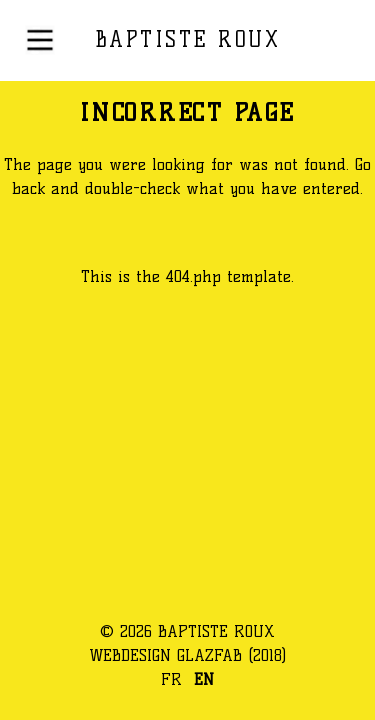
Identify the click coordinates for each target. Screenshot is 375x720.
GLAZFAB (209, 655)
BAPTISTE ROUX (188, 39)
